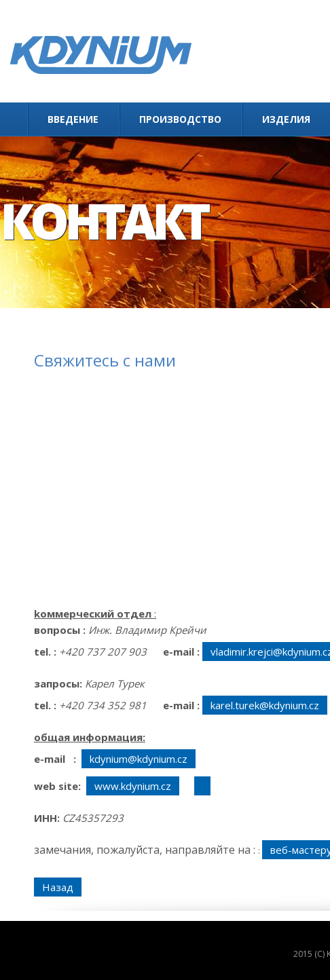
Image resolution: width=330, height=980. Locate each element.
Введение (73, 119)
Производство (180, 119)
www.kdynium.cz (133, 786)
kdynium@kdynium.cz (139, 759)
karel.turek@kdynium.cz (265, 705)
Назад (58, 887)
